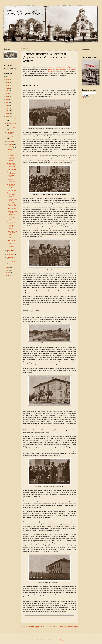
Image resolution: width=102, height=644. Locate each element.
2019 (7, 97)
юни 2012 (10, 144)
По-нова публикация (30, 627)
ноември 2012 (12, 123)
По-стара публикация (69, 627)
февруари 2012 (12, 257)
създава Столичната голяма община (59, 67)
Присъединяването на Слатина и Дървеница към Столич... (12, 202)
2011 (7, 267)
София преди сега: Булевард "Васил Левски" (11, 225)
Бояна (50, 69)
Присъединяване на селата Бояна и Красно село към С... (12, 234)
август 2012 (11, 137)
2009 (7, 273)
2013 (7, 114)
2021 (7, 91)
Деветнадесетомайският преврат (12, 186)
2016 (7, 105)
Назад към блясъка (10, 150)
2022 (7, 88)
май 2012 (10, 147)
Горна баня (72, 69)
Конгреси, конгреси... (11, 180)
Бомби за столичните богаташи (11, 195)
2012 (7, 117)
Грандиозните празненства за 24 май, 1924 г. (12, 174)
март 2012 (11, 255)
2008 (7, 276)
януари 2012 (11, 262)
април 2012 (11, 250)
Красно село (63, 69)
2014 (7, 111)
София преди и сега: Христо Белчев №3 (12, 165)
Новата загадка (12, 169)
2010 (7, 270)
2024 (7, 82)
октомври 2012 (12, 128)
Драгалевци (50, 71)
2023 (7, 85)
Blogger (62, 640)
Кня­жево (56, 69)
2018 (7, 99)
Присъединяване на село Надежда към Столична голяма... (12, 157)
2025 (7, 80)
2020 (7, 94)
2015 (7, 108)
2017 (7, 102)
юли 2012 (10, 141)
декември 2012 (12, 119)
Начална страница (49, 627)
